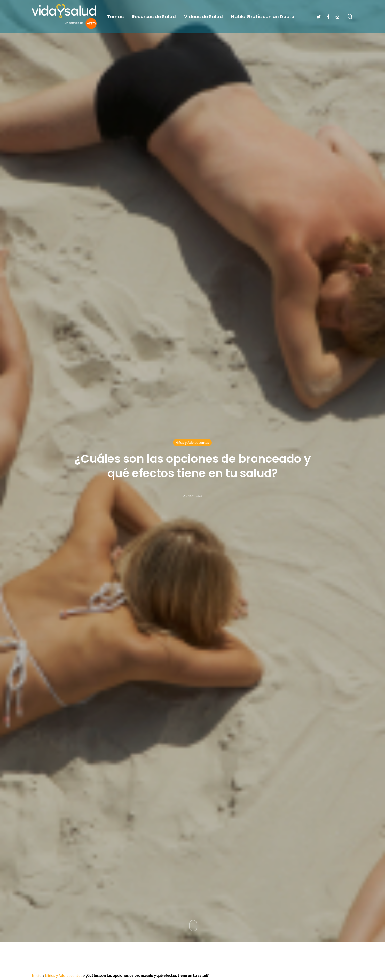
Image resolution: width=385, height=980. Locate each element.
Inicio (37, 975)
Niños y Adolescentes (192, 443)
